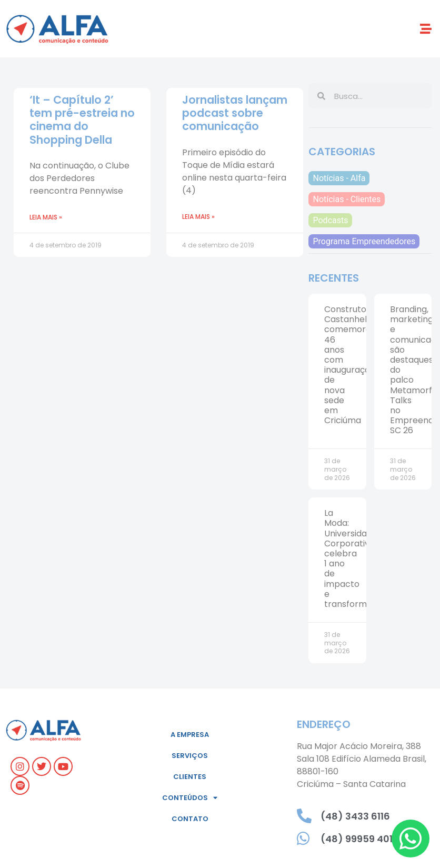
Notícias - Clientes (347, 199)
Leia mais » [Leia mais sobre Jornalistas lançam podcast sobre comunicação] (198, 217)
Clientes (190, 777)
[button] (426, 29)
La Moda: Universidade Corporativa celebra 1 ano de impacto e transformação (356, 558)
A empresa (190, 735)
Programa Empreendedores (364, 241)
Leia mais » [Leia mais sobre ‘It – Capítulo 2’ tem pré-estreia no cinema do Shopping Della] (46, 217)
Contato (190, 819)
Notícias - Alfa (339, 178)
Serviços (190, 756)
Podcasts (330, 220)
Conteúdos (190, 798)
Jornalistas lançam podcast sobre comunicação (235, 113)
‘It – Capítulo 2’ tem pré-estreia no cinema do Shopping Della (82, 120)
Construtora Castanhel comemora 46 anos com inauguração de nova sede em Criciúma (350, 365)
